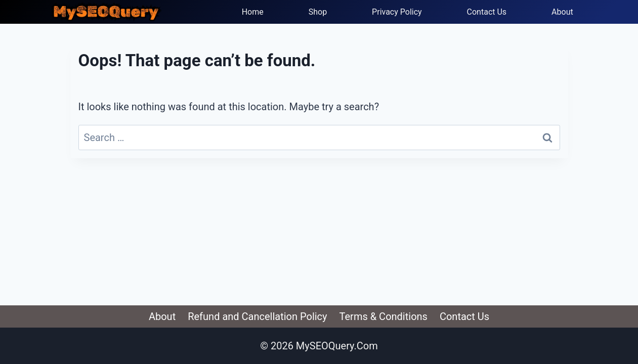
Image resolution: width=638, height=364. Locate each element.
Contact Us (487, 12)
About (562, 12)
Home (253, 12)
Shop (318, 12)
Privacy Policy (397, 12)
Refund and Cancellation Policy (257, 316)
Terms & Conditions (384, 316)
